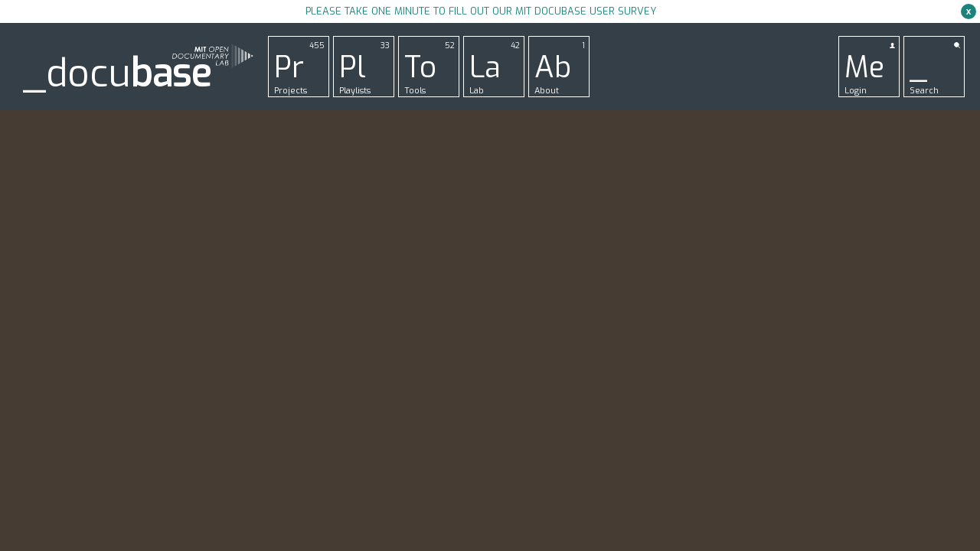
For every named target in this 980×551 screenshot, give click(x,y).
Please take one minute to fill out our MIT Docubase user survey (481, 11)
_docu (117, 74)
